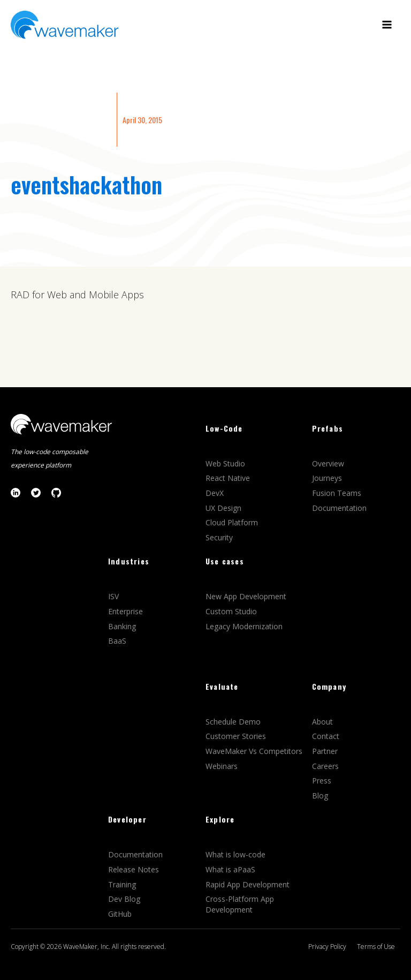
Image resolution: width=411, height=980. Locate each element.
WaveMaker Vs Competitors (254, 751)
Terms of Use (376, 947)
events (40, 184)
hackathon (116, 184)
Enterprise (127, 611)
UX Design (223, 508)
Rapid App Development (248, 884)
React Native (229, 478)
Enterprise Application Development (61, 120)
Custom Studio (231, 611)
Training (123, 884)
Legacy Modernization (244, 626)
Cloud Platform (233, 522)
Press (322, 781)
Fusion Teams (338, 493)
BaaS (117, 641)
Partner (326, 751)
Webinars (222, 766)
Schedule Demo (234, 722)
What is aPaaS (230, 869)
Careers (326, 766)
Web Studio (226, 463)
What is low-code (235, 854)
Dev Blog (124, 899)
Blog (320, 796)
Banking (122, 626)
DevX (216, 493)
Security (219, 537)
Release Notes (134, 869)
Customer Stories (237, 736)
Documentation (339, 508)
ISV (115, 596)
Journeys (328, 478)
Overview (329, 463)
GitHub (120, 914)
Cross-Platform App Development (240, 904)
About (322, 722)
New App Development (246, 596)
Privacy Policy (327, 947)
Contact (326, 736)
